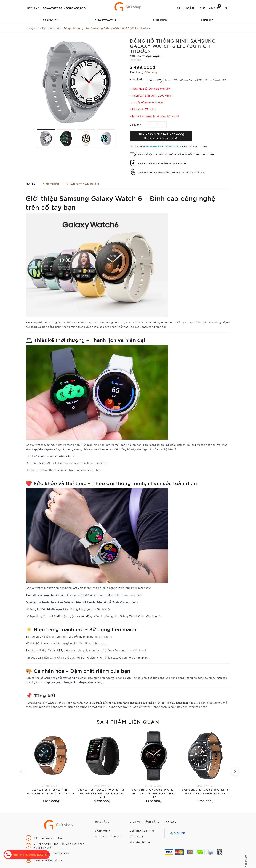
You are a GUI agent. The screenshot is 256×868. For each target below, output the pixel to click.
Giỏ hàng (210, 8)
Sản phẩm (128, 721)
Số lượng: (136, 124)
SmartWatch (107, 20)
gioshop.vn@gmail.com (49, 860)
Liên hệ (207, 20)
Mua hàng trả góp (141, 842)
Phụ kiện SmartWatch (108, 836)
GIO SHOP (177, 833)
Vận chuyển (137, 836)
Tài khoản (185, 8)
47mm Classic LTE (215, 80)
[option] (76, 82)
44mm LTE (171, 80)
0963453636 (76, 8)
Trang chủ (52, 20)
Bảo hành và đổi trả (142, 831)
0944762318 (53, 8)
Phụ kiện (160, 20)
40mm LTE (156, 81)
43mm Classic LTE (191, 80)
